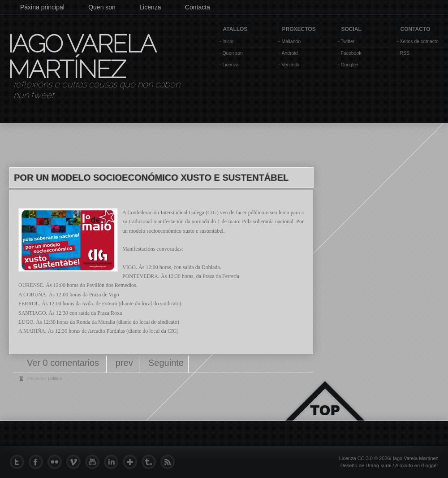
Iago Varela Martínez (81, 56)
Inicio (228, 41)
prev (124, 363)
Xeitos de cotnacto (419, 41)
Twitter (347, 41)
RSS (405, 53)
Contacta (198, 7)
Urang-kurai (378, 465)
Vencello (290, 65)
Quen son (102, 7)
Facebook (351, 53)
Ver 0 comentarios (64, 363)
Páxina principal (42, 7)
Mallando (291, 41)
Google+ (349, 65)
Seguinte (166, 363)
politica (55, 379)
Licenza (150, 7)
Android (289, 53)
